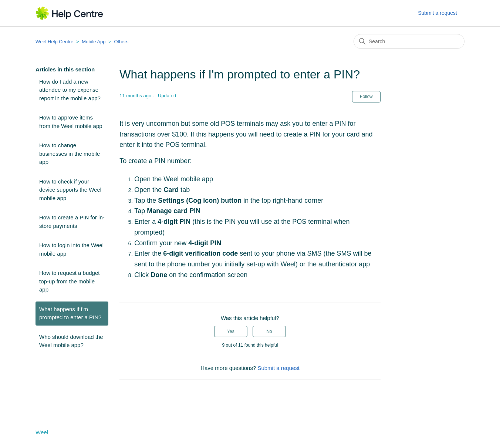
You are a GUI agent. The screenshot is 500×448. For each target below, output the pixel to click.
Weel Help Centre (54, 42)
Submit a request (437, 13)
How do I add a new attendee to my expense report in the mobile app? (70, 90)
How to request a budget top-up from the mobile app (69, 281)
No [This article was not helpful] (269, 331)
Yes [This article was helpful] (231, 331)
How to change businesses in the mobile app (70, 154)
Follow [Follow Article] (366, 97)
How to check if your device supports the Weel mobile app (70, 190)
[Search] (409, 41)
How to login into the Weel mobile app (71, 249)
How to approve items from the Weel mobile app (71, 122)
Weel (42, 432)
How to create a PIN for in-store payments (72, 222)
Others (121, 42)
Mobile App (94, 42)
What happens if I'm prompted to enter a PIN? (70, 313)
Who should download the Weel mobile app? (71, 341)
